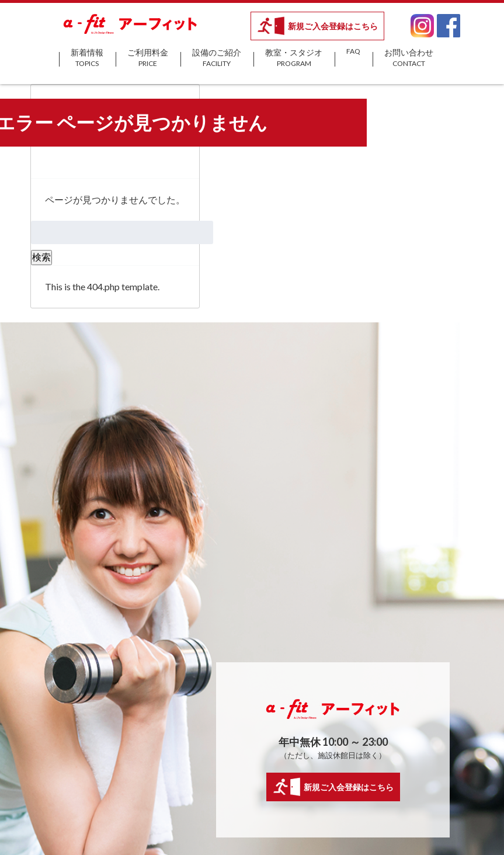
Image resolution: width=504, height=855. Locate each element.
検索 (41, 257)
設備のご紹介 (217, 58)
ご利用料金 (148, 58)
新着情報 (87, 58)
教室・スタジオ (294, 58)
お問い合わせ (409, 58)
